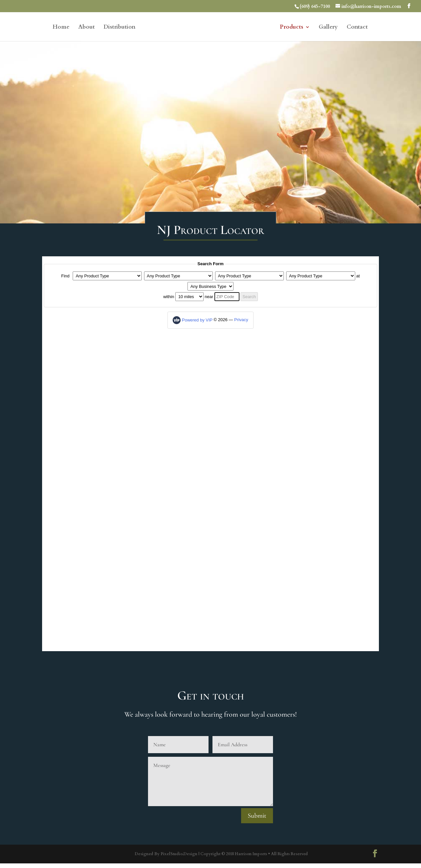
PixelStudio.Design (179, 854)
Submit (257, 816)
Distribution (120, 28)
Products (292, 28)
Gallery (328, 28)
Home (61, 28)
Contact (357, 28)
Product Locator (210, 454)
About (87, 28)
